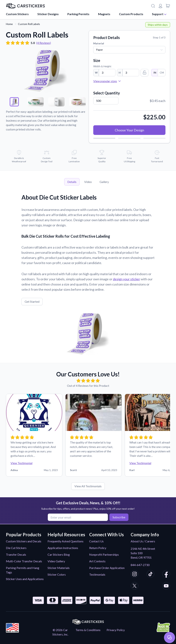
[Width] (107, 73)
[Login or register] (160, 6)
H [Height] (120, 73)
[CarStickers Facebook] (166, 575)
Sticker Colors (57, 574)
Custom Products (131, 14)
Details (72, 182)
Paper (99, 50)
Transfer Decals (16, 554)
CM (162, 73)
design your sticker (126, 279)
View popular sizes (107, 81)
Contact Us (96, 541)
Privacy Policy (116, 630)
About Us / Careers (143, 541)
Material (99, 43)
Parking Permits (78, 14)
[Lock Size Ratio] (145, 73)
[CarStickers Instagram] (135, 575)
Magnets (104, 14)
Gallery (104, 182)
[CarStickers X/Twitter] (135, 586)
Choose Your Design (129, 130)
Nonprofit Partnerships (104, 554)
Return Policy (98, 548)
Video (88, 182)
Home (9, 24)
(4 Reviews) (44, 43)
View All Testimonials (88, 486)
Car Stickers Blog (59, 554)
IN (155, 73)
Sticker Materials (59, 568)
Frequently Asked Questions (66, 541)
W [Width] (96, 73)
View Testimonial (21, 463)
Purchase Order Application (107, 568)
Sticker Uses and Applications (25, 579)
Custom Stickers (17, 14)
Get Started (32, 301)
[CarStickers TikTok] (150, 575)
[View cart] (168, 6)
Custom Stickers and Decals (24, 541)
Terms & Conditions (88, 630)
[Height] (131, 73)
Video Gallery (56, 561)
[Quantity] (106, 101)
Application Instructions (63, 548)
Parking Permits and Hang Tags (23, 570)
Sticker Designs (48, 14)
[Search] (153, 6)
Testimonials (97, 574)
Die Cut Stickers (16, 548)
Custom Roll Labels (29, 24)
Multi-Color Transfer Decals (24, 561)
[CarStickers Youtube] (166, 586)
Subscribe (118, 517)
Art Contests (97, 561)
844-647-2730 (140, 565)
